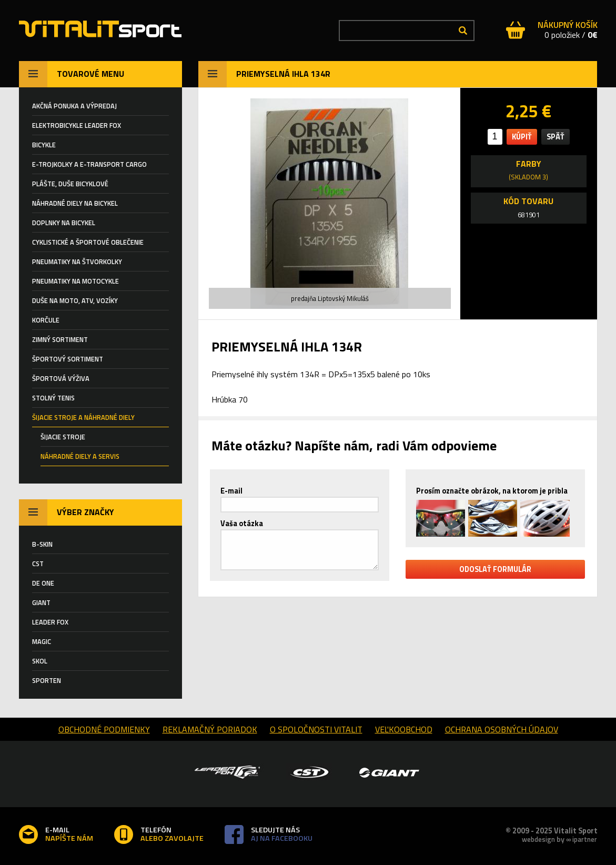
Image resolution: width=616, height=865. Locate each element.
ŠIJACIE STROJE (63, 437)
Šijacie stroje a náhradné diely (83, 417)
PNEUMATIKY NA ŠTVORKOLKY (77, 261)
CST (38, 564)
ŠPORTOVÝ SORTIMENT (68, 359)
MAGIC (42, 641)
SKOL (40, 661)
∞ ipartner (582, 839)
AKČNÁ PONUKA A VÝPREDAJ (74, 106)
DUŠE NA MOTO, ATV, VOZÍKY (75, 300)
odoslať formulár (495, 569)
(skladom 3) (528, 177)
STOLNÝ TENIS (53, 398)
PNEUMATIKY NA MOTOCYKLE (75, 281)
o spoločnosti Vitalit (316, 729)
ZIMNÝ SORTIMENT (60, 339)
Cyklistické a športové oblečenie (88, 242)
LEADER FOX (50, 622)
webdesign (538, 839)
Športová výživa (61, 378)
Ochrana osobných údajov (502, 729)
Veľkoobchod (404, 729)
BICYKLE (44, 145)
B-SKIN (42, 544)
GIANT (41, 602)
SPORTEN (47, 680)
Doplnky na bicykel (64, 223)
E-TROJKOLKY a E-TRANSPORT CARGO (89, 164)
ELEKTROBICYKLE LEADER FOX (77, 125)
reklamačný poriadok (210, 729)
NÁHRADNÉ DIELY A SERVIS (80, 456)
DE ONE (43, 583)
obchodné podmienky (104, 729)
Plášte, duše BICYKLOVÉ (70, 184)
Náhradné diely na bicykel (75, 203)
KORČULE (46, 320)
